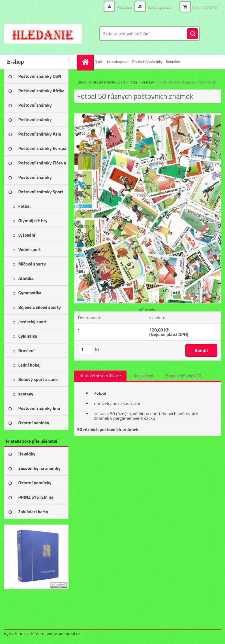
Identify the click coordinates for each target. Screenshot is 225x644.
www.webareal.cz (63, 634)
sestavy (148, 82)
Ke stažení (143, 376)
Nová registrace (158, 7)
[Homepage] (86, 62)
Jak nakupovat (118, 62)
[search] (192, 34)
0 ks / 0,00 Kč (205, 7)
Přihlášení (121, 7)
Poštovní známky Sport (107, 82)
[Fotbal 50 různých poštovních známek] (148, 116)
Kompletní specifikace (100, 376)
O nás (99, 62)
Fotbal (134, 82)
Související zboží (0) (184, 376)
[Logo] (43, 34)
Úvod (82, 82)
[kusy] (85, 349)
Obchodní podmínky (147, 62)
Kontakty (173, 62)
